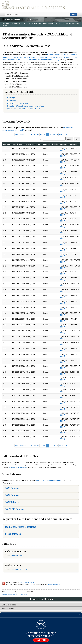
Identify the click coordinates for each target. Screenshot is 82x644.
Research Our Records (14, 23)
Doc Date (63, 144)
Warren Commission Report (18, 103)
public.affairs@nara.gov (19, 569)
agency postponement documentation (50, 480)
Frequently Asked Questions (20, 527)
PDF (62, 150)
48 (38, 134)
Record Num (17, 144)
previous (23, 134)
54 (57, 134)
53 (54, 134)
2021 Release (12, 502)
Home (4, 23)
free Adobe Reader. (27, 582)
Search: (39, 139)
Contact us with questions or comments (15, 594)
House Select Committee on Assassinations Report (26, 106)
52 (51, 134)
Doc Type (73, 144)
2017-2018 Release (15, 509)
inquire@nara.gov (17, 555)
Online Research (9, 605)
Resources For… (9, 609)
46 (32, 134)
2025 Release (12, 488)
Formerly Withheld (51, 144)
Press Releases (13, 534)
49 (41, 134)
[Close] (79, 615)
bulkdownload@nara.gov (18, 467)
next (61, 134)
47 (35, 134)
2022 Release (12, 495)
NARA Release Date (34, 144)
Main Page (11, 98)
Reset (77, 139)
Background (12, 100)
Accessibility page (54, 584)
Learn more (41, 640)
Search (73, 14)
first (17, 134)
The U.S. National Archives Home (33, 6)
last (65, 134)
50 (44, 134)
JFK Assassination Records (32, 23)
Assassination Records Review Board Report (24, 109)
